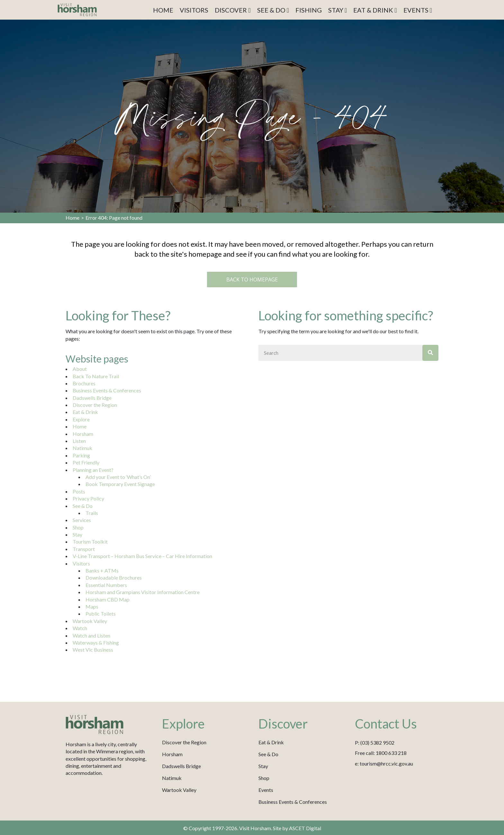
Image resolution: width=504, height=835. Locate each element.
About (80, 369)
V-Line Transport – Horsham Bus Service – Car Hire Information (142, 556)
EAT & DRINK (375, 10)
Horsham (83, 434)
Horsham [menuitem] (172, 754)
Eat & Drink (85, 412)
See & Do (83, 506)
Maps (92, 606)
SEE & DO (273, 10)
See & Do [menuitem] (268, 754)
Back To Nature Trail (96, 376)
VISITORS (194, 10)
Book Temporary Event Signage (120, 484)
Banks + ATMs (102, 570)
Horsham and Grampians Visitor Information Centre (143, 592)
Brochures (84, 383)
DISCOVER (233, 10)
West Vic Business (93, 650)
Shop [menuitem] (264, 778)
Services (82, 520)
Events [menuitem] (266, 790)
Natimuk (82, 448)
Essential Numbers (106, 585)
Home (72, 218)
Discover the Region (95, 405)
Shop (78, 527)
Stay (77, 534)
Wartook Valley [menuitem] (179, 790)
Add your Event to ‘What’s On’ (118, 477)
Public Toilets (101, 614)
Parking (81, 455)
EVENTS (418, 10)
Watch (80, 628)
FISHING (309, 10)
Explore (81, 419)
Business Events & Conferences (107, 390)
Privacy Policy (88, 498)
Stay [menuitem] (263, 766)
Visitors (81, 563)
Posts (79, 491)
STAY (337, 10)
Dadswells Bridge (92, 398)
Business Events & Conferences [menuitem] (293, 802)
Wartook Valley (90, 621)
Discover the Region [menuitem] (184, 742)
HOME (163, 10)
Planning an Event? (93, 470)
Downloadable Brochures (114, 578)
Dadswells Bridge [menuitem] (181, 766)
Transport (84, 549)
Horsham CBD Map (108, 599)
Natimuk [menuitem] (172, 778)
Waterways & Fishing (96, 642)
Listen (79, 441)
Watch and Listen (91, 635)
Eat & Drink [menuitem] (271, 742)
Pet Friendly (86, 462)
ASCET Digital (305, 828)
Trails (92, 513)
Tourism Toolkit (90, 541)
